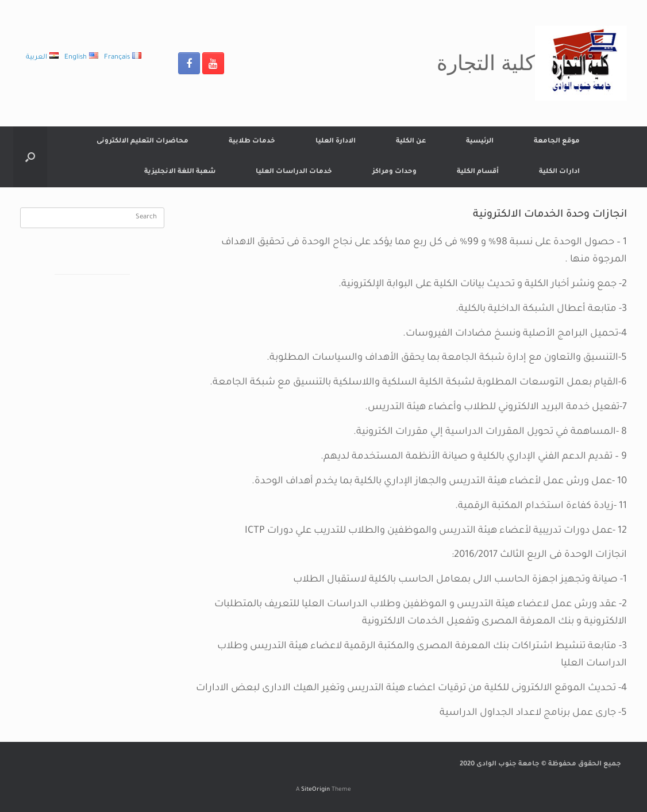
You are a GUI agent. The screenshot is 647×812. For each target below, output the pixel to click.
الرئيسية (480, 142)
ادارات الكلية (559, 172)
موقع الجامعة (557, 142)
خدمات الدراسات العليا (294, 172)
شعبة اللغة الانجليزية (180, 172)
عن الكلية (411, 142)
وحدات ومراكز (394, 172)
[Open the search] (30, 157)
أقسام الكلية (478, 172)
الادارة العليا (336, 142)
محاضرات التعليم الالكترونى (143, 142)
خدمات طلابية (252, 142)
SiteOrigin (315, 790)
